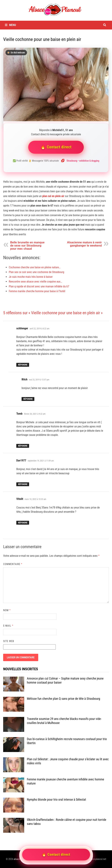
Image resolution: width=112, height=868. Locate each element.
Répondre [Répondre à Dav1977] (23, 484)
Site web (9, 641)
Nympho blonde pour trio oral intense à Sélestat (56, 799)
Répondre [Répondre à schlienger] (23, 365)
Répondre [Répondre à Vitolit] (23, 523)
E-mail (8, 626)
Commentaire (13, 564)
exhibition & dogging (89, 161)
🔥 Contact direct (56, 147)
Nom (7, 610)
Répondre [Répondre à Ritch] (28, 399)
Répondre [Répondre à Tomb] (23, 446)
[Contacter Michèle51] (56, 84)
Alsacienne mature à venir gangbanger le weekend (84, 244)
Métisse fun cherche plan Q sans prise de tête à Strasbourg (63, 699)
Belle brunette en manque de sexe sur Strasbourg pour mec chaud (27, 246)
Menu (10, 25)
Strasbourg (72, 161)
